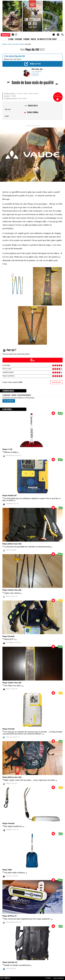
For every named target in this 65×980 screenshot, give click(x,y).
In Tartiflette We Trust (47, 39)
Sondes (16, 44)
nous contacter (59, 978)
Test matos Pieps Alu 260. (15, 56)
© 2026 (48, 978)
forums (26, 39)
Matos (5, 44)
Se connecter (9, 401)
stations (18, 39)
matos (33, 39)
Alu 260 (28, 44)
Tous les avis (56, 382)
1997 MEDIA (6, 978)
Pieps (22, 44)
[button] (58, 35)
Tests (10, 44)
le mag (11, 39)
